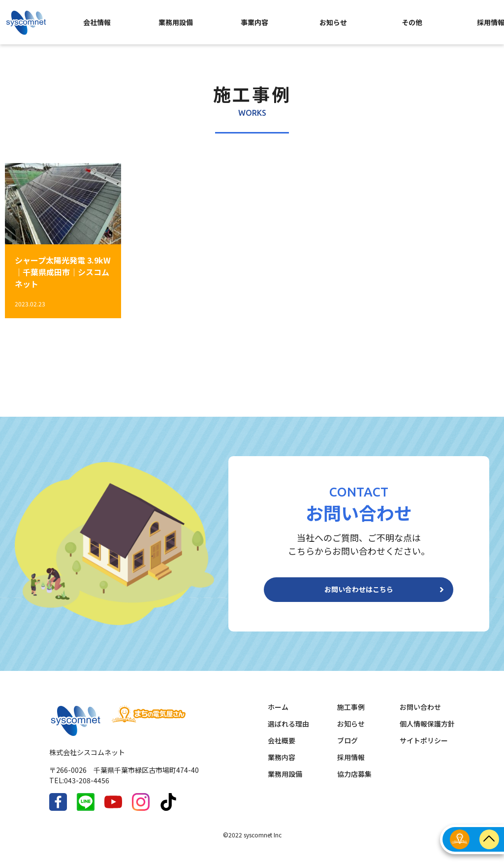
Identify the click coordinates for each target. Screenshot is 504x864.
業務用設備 (176, 22)
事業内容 (254, 22)
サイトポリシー (424, 748)
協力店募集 (354, 782)
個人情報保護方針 (427, 731)
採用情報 (351, 765)
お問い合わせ (420, 715)
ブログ (347, 748)
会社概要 (282, 748)
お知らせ (333, 22)
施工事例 (351, 715)
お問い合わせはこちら (359, 594)
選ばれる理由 (288, 731)
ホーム (278, 715)
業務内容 (282, 765)
